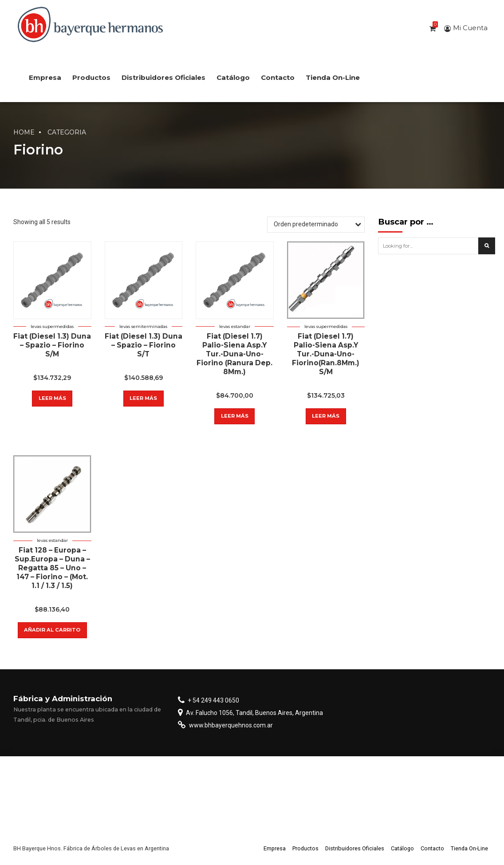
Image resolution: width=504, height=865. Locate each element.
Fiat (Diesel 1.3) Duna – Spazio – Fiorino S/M (52, 345)
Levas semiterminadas (143, 326)
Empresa (45, 77)
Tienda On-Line (333, 77)
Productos (91, 77)
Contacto (278, 77)
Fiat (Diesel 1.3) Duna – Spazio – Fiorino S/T (144, 345)
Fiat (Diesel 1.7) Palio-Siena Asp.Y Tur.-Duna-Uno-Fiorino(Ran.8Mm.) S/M (326, 354)
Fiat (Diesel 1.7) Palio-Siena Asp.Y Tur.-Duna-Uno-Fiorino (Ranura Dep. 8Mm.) (234, 354)
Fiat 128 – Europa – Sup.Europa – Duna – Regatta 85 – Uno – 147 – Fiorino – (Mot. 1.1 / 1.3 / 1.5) (52, 568)
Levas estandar (235, 326)
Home (24, 132)
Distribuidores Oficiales (163, 77)
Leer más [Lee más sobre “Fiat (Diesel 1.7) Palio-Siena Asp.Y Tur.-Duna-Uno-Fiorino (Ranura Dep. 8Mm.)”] (235, 416)
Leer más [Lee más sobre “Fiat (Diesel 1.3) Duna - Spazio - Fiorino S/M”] (52, 398)
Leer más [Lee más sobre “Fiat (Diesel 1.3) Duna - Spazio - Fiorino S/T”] (143, 398)
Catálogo (233, 77)
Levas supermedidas (52, 326)
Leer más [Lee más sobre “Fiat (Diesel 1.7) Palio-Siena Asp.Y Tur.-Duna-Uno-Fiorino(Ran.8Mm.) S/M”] (326, 416)
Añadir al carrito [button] (52, 630)
